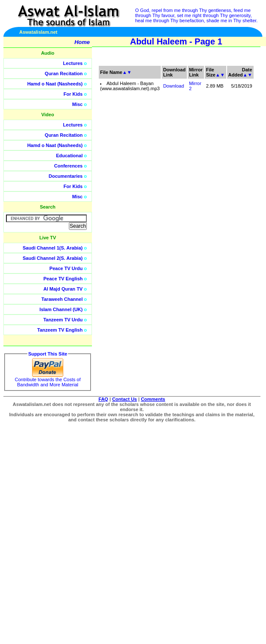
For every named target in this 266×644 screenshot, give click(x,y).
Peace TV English (63, 279)
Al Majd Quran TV (63, 289)
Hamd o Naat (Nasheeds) (55, 84)
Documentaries (66, 176)
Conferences (69, 166)
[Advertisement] (207, 192)
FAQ (103, 399)
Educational (69, 156)
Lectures (73, 63)
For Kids (73, 94)
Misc (77, 104)
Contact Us (124, 399)
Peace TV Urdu (66, 268)
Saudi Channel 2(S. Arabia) (53, 258)
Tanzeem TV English (60, 330)
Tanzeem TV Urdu (63, 320)
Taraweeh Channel (62, 299)
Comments (153, 399)
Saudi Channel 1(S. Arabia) (53, 248)
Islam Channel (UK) (61, 309)
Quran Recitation (64, 74)
